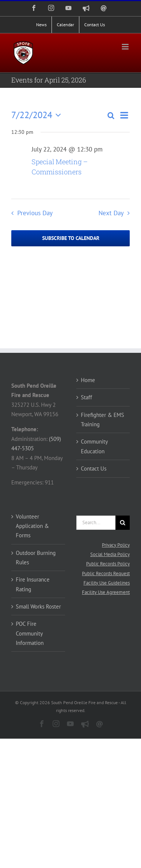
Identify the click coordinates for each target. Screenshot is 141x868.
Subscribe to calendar (71, 238)
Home (88, 380)
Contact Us (94, 468)
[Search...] (96, 523)
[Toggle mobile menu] (126, 47)
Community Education (94, 446)
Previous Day (35, 213)
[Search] (123, 523)
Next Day (111, 213)
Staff (86, 397)
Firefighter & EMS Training (102, 420)
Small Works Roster (38, 606)
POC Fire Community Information (30, 633)
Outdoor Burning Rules (36, 558)
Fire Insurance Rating (33, 584)
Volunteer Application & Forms (32, 526)
